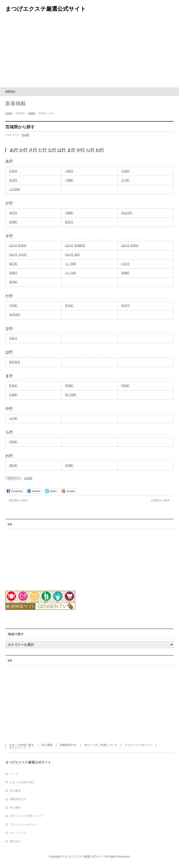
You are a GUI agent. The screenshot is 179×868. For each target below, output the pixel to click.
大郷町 (69, 180)
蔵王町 (13, 264)
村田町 (125, 386)
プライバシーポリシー (139, 745)
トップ (14, 774)
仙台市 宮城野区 (75, 246)
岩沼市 (13, 180)
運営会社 (15, 841)
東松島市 (15, 362)
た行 (42, 150)
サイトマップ (17, 748)
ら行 (90, 150)
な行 (52, 150)
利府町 (13, 442)
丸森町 (13, 395)
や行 (81, 150)
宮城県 (26, 135)
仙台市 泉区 (72, 255)
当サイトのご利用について (101, 745)
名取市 (13, 338)
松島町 (13, 386)
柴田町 (13, 282)
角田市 (13, 213)
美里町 (69, 386)
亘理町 (69, 465)
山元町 (13, 418)
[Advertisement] (89, 53)
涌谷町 (13, 465)
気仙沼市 (127, 213)
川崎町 (69, 213)
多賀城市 (15, 315)
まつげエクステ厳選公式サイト (46, 9)
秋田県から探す (17, 500)
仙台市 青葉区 (18, 246)
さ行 (33, 150)
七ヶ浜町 (71, 273)
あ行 (14, 150)
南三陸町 (71, 395)
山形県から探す (162, 500)
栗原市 (69, 222)
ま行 (71, 150)
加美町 (13, 222)
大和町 (13, 306)
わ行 (100, 150)
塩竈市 (13, 273)
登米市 (125, 306)
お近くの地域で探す (22, 745)
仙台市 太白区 (18, 255)
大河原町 (15, 189)
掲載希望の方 (68, 745)
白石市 (125, 264)
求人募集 (47, 745)
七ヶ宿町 (71, 264)
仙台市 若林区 (130, 246)
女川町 (125, 180)
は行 (62, 150)
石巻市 (13, 171)
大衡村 (125, 171)
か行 (23, 150)
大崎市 (69, 171)
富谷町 (69, 306)
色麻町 (125, 273)
